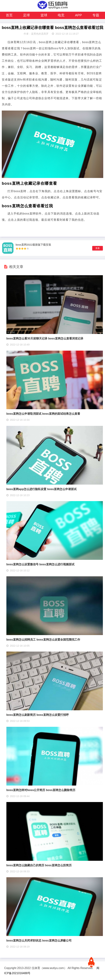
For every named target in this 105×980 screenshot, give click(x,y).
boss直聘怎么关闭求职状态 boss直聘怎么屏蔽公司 (39, 941)
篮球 (44, 15)
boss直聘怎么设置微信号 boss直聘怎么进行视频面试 (40, 564)
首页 (9, 15)
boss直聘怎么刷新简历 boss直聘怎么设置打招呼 (38, 715)
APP (78, 15)
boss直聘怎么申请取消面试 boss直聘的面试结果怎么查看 (43, 414)
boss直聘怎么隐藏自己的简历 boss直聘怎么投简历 (39, 865)
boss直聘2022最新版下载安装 (33, 245)
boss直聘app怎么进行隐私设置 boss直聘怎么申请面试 (42, 489)
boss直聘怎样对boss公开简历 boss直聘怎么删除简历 (41, 790)
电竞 (61, 15)
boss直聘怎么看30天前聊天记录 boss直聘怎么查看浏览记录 (45, 338)
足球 (26, 15)
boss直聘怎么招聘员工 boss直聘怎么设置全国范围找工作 (43, 640)
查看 (98, 248)
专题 (96, 15)
